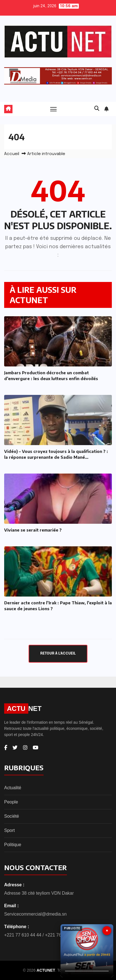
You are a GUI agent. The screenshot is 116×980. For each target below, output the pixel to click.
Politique (13, 845)
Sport (9, 830)
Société (12, 816)
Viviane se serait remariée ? (33, 530)
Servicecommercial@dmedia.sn (35, 914)
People (11, 802)
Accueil (12, 154)
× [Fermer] (107, 930)
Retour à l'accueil (58, 654)
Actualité (13, 788)
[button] (97, 109)
